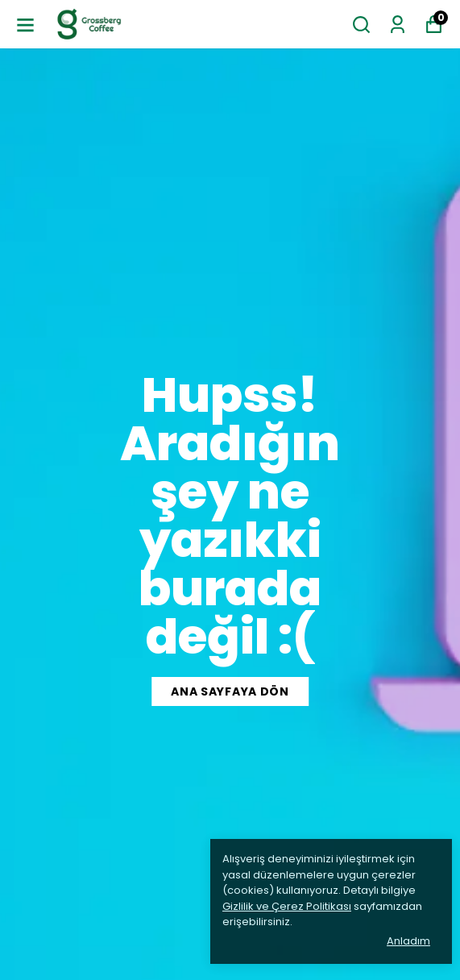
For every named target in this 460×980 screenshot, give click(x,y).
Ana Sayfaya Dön (230, 691)
